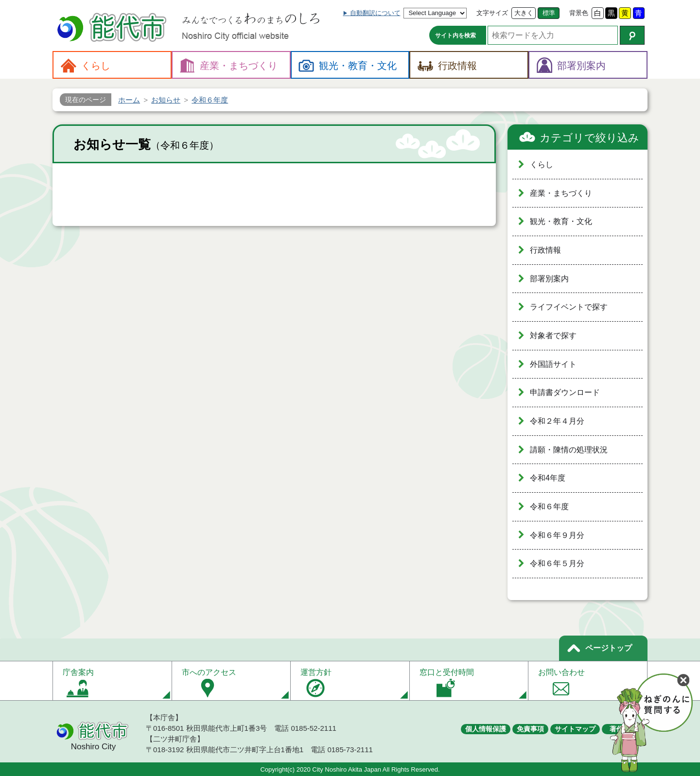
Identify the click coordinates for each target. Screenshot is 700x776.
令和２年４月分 (557, 421)
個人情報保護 (486, 729)
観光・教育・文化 (561, 221)
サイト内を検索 (455, 35)
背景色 (579, 13)
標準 (549, 13)
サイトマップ (575, 729)
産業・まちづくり (561, 193)
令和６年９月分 (557, 535)
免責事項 (530, 729)
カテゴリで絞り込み (589, 138)
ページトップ (609, 648)
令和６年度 (549, 507)
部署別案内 (549, 279)
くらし (542, 164)
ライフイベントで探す (569, 307)
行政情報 (545, 250)
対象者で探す (553, 336)
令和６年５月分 (557, 563)
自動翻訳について (375, 13)
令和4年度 (548, 478)
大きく (524, 13)
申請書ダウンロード (565, 392)
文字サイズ (492, 13)
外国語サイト (553, 364)
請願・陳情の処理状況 (569, 450)
